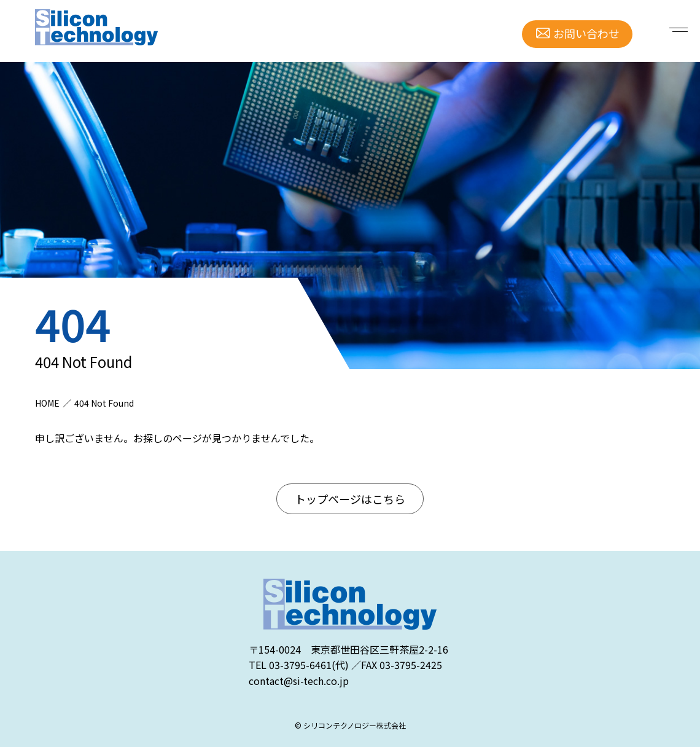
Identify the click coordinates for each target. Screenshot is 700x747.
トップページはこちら (350, 499)
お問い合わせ (586, 33)
